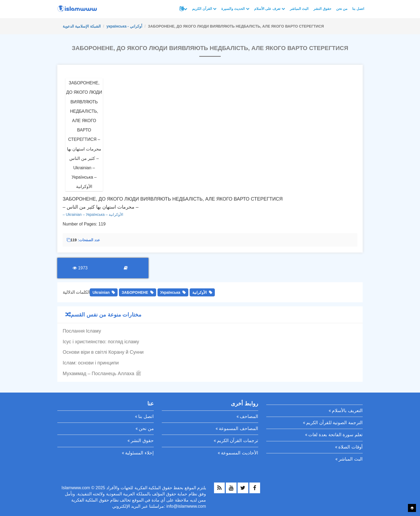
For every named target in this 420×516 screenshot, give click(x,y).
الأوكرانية (200, 292)
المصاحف (249, 417)
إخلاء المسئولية (139, 453)
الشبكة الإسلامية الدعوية (82, 26)
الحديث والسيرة (235, 9)
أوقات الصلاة (350, 447)
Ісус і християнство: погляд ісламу (101, 342)
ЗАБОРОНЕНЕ (135, 292)
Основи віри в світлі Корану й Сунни (103, 352)
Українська (170, 292)
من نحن (342, 9)
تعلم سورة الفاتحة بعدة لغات (335, 435)
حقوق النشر (322, 9)
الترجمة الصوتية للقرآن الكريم (334, 423)
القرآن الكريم (204, 9)
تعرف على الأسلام (270, 9)
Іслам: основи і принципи (91, 363)
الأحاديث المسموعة (240, 453)
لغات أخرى (185, 9)
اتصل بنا (358, 9)
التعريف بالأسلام (347, 411)
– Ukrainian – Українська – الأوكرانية (93, 214)
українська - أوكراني (124, 26)
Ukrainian (101, 292)
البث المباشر (299, 9)
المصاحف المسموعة (239, 429)
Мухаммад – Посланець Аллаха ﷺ (102, 374)
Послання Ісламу (82, 331)
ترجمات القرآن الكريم (238, 441)
